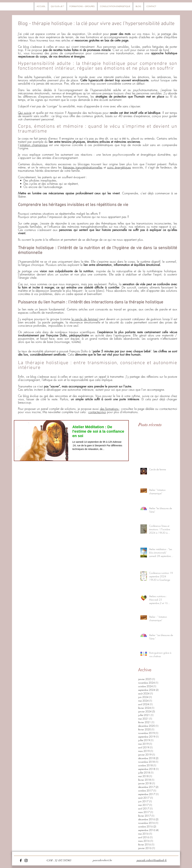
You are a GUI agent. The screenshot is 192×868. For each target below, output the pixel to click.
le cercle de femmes (85, 319)
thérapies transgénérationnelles (83, 167)
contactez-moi (97, 412)
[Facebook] (21, 860)
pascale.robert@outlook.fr (152, 860)
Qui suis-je (25, 113)
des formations (110, 409)
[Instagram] (26, 860)
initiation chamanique (34, 145)
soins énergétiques (119, 167)
